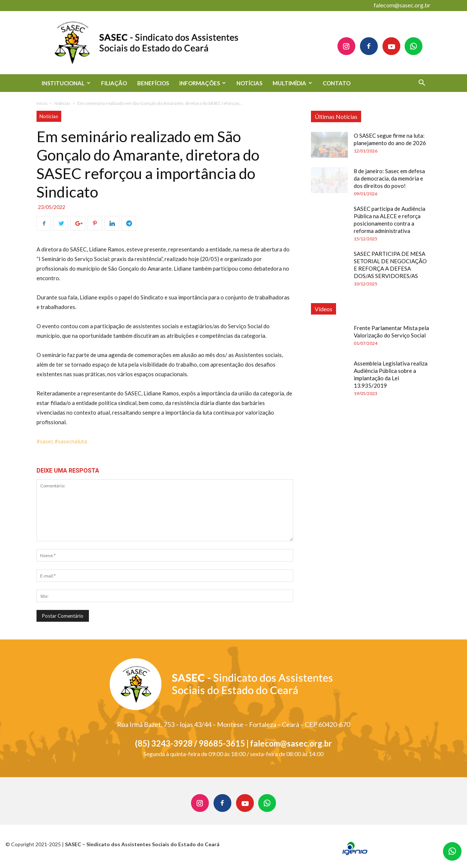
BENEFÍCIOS (153, 83)
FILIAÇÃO (114, 83)
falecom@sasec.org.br (402, 5)
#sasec (45, 441)
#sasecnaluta (71, 441)
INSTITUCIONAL (66, 83)
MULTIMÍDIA (292, 83)
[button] (422, 84)
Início (42, 103)
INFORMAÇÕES (203, 83)
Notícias (62, 103)
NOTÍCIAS (249, 83)
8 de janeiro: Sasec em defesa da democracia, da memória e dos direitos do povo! (389, 178)
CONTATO (337, 83)
